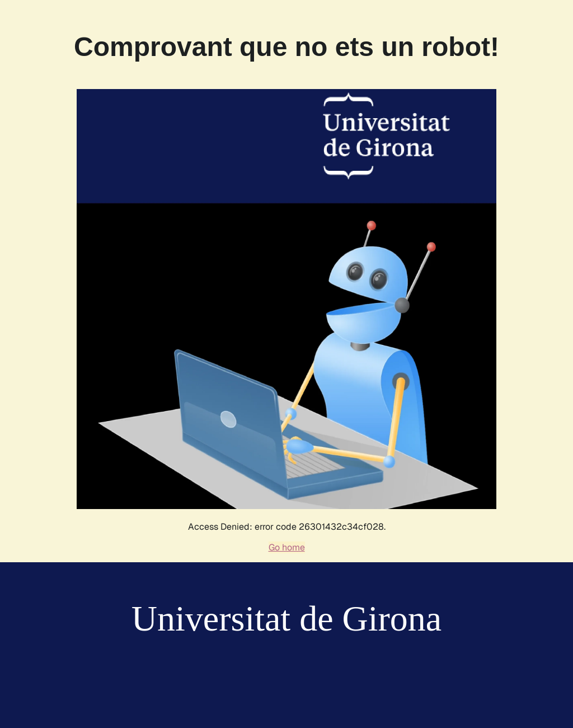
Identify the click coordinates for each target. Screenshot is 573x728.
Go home (287, 547)
